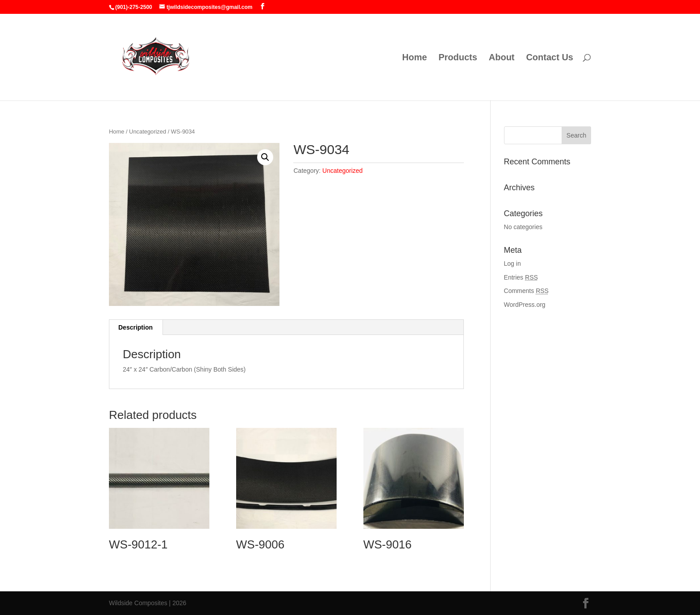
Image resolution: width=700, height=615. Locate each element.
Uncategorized (148, 132)
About (502, 58)
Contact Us (550, 58)
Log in (512, 264)
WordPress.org (525, 305)
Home (415, 58)
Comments (526, 291)
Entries (521, 277)
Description (135, 327)
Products (458, 58)
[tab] (136, 327)
